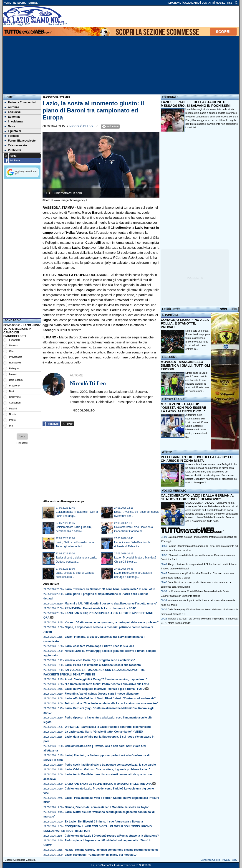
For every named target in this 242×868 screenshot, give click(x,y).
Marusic (13, 345)
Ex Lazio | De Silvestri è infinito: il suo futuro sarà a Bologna (104, 822)
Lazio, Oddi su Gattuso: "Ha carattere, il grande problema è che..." (108, 769)
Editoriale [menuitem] (13, 117)
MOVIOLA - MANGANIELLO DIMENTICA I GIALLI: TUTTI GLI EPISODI (185, 365)
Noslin (13, 414)
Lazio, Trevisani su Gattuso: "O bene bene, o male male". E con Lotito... (111, 589)
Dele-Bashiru (16, 380)
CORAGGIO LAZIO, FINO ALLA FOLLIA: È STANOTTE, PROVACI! (185, 323)
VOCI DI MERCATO (174, 491)
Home (9, 97)
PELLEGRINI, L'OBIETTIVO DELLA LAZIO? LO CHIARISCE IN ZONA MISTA (197, 459)
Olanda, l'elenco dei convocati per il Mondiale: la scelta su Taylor (107, 807)
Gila (11, 351)
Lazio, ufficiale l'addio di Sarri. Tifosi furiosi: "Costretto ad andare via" (110, 698)
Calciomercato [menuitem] (16, 145)
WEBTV (167, 452)
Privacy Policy (230, 860)
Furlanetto (15, 340)
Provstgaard (16, 357)
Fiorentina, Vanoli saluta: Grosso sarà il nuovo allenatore (102, 694)
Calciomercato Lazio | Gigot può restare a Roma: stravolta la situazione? (112, 836)
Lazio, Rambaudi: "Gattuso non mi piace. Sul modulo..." (101, 855)
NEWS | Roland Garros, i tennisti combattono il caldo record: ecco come (112, 850)
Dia (11, 426)
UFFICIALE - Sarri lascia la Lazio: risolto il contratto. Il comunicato (108, 727)
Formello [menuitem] (12, 136)
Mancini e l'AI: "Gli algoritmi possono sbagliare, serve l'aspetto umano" (111, 604)
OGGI (223, 309)
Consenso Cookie (210, 860)
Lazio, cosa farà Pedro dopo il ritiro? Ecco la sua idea (100, 646)
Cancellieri (15, 403)
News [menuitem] (10, 126)
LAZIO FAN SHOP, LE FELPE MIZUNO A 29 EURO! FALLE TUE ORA (108, 784)
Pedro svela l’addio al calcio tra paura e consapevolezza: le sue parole (110, 765)
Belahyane (15, 397)
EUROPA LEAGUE (174, 399)
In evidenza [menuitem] (14, 122)
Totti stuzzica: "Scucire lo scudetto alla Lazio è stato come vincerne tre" (111, 703)
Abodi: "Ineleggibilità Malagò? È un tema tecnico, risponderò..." (106, 679)
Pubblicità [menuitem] (13, 150)
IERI (234, 309)
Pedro (12, 420)
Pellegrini (14, 368)
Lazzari (13, 374)
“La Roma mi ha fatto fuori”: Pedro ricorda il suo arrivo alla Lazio (107, 684)
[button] (22, 437)
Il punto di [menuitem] (13, 131)
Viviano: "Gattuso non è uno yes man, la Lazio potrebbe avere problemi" (112, 622)
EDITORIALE (170, 97)
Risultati (22, 443)
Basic (12, 391)
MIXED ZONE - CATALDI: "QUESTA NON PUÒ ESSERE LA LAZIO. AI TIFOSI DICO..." (183, 408)
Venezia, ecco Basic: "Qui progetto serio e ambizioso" (100, 660)
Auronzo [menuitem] (12, 107)
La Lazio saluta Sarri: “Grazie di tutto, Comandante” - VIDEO (104, 732)
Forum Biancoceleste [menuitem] (20, 141)
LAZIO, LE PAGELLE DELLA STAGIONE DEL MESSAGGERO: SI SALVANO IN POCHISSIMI (196, 104)
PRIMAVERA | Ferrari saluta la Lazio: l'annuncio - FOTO (101, 608)
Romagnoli (15, 363)
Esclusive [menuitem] (13, 112)
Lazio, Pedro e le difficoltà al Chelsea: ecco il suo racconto (103, 665)
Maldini (13, 409)
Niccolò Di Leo (81, 126)
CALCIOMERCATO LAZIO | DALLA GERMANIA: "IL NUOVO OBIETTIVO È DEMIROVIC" (197, 497)
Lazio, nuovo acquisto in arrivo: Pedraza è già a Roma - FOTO (105, 689)
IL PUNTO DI (170, 315)
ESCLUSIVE (170, 357)
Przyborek (15, 386)
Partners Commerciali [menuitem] (20, 102)
